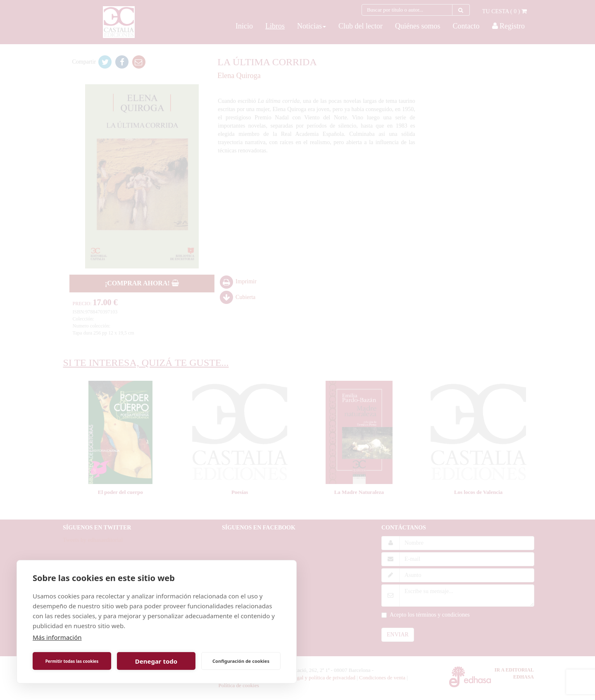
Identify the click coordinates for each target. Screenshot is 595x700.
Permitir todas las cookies (72, 661)
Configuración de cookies (241, 661)
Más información (57, 637)
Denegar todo (156, 661)
